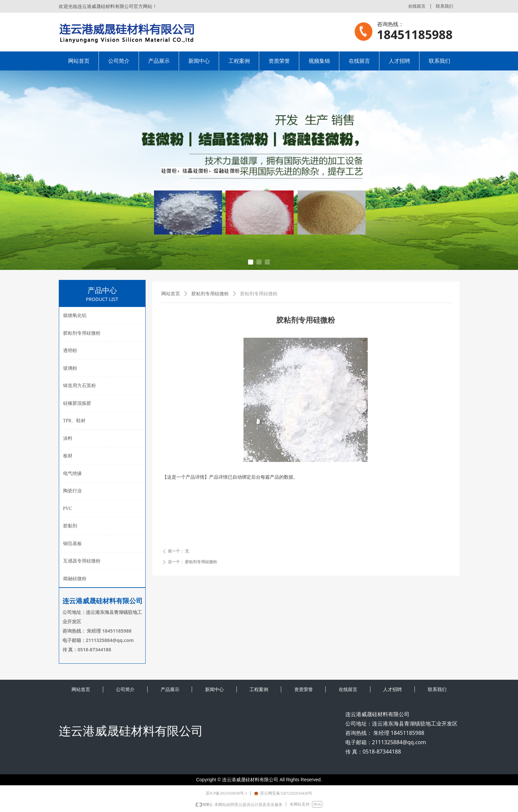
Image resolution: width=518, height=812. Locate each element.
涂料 (68, 438)
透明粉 (70, 351)
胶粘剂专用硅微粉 (210, 294)
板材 (68, 456)
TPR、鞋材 (74, 421)
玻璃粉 (70, 368)
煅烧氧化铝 (75, 315)
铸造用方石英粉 (79, 386)
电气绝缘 (72, 473)
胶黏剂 (70, 526)
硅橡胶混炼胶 (77, 403)
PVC (68, 509)
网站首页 (171, 294)
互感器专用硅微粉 (82, 561)
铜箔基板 (72, 544)
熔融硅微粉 (75, 579)
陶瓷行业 (72, 491)
